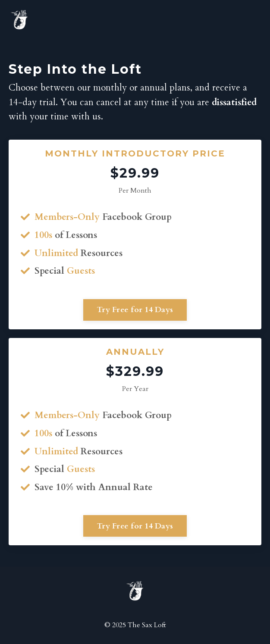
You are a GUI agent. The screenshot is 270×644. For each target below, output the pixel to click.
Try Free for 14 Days (135, 310)
